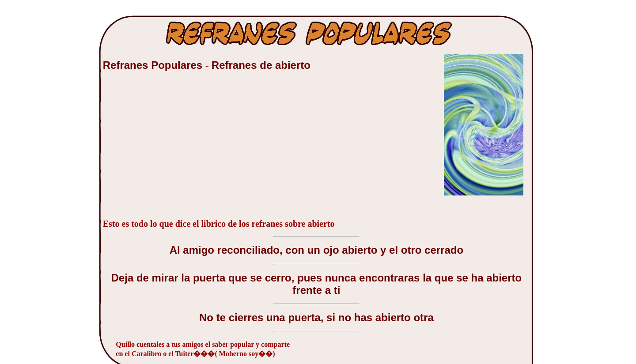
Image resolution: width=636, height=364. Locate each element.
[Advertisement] (169, 150)
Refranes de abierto (261, 65)
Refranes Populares (154, 65)
